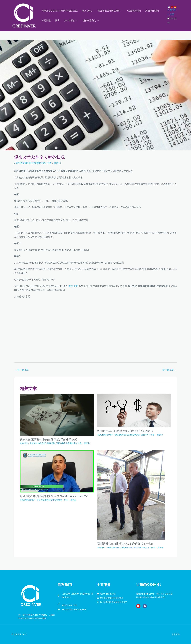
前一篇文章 (22, 370)
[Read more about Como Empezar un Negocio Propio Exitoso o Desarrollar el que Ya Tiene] (134, 411)
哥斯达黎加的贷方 (141, 547)
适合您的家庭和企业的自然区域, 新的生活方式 (49, 440)
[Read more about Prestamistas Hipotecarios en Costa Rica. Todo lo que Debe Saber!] (131, 495)
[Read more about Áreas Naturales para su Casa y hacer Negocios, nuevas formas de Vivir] (57, 415)
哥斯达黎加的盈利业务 (66, 443)
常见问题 (46, 20)
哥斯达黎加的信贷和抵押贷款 (30, 163)
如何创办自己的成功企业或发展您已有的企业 (125, 431)
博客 (57, 20)
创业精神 (145, 435)
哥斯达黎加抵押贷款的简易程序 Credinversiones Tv (54, 496)
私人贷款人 (88, 11)
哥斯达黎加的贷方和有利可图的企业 (60, 11)
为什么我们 (70, 20)
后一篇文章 (169, 370)
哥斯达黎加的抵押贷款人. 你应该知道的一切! (125, 544)
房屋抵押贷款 (152, 11)
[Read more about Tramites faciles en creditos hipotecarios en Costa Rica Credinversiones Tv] (57, 471)
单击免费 (73, 286)
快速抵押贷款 (134, 11)
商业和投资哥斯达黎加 (109, 11)
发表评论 (24, 443)
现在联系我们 (89, 20)
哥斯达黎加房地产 (105, 435)
